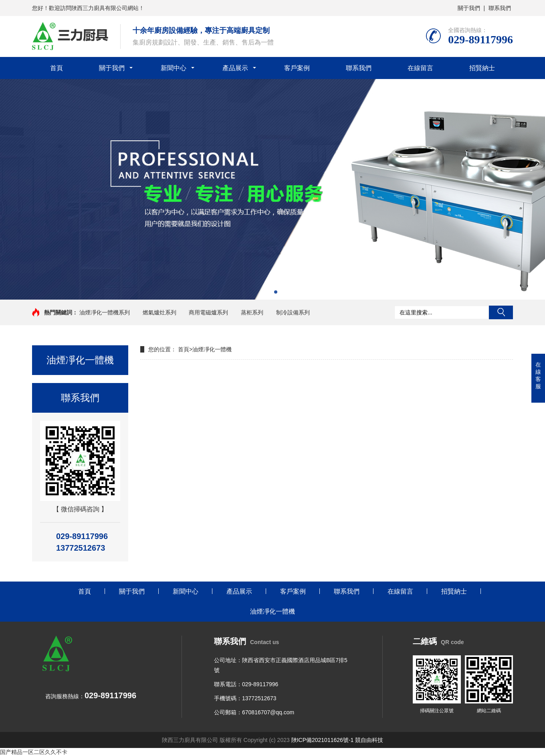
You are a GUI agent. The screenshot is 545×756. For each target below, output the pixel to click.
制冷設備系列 (293, 312)
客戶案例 (297, 68)
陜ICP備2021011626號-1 (323, 740)
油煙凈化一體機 (212, 349)
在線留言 (420, 68)
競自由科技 (369, 740)
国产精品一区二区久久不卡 (34, 752)
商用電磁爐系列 (208, 312)
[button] (269, 292)
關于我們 (469, 8)
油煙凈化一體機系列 (105, 312)
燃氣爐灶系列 (159, 312)
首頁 (57, 68)
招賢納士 (482, 68)
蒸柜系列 (252, 312)
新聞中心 (174, 68)
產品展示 (235, 68)
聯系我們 (500, 8)
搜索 (501, 312)
